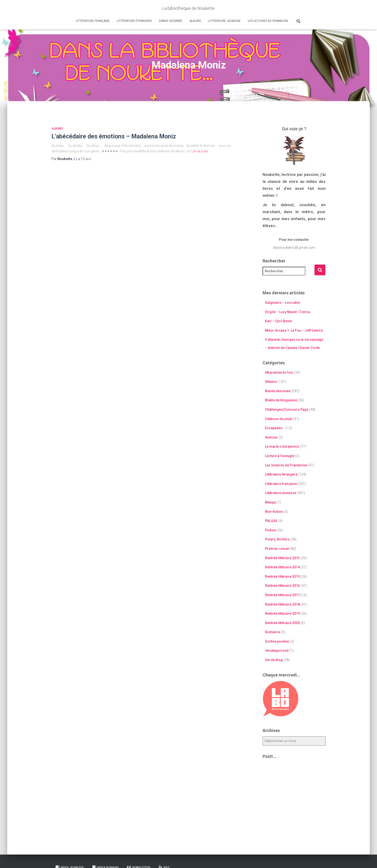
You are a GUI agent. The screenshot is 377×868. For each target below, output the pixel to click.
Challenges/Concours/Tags (287, 409)
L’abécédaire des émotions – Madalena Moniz (114, 136)
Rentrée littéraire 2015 (282, 577)
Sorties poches (277, 641)
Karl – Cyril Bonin (279, 321)
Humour (271, 437)
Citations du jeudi (279, 419)
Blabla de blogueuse (281, 400)
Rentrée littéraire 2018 (282, 604)
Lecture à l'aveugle (280, 456)
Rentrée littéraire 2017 (282, 595)
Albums (195, 21)
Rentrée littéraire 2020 (282, 623)
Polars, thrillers (277, 539)
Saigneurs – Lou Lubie (282, 303)
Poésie (270, 530)
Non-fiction (274, 512)
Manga (270, 502)
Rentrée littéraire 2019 (282, 614)
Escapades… (275, 428)
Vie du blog (274, 660)
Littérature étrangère (134, 21)
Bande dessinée (171, 21)
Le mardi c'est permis (282, 446)
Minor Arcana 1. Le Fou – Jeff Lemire (294, 330)
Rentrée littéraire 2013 (282, 558)
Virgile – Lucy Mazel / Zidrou (288, 312)
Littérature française (93, 21)
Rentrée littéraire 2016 (282, 586)
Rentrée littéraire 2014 (282, 567)
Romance (273, 632)
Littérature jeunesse (224, 21)
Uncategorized (277, 651)
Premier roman (277, 549)
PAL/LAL (271, 521)
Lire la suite (200, 151)
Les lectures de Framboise (268, 21)
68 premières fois (279, 372)
